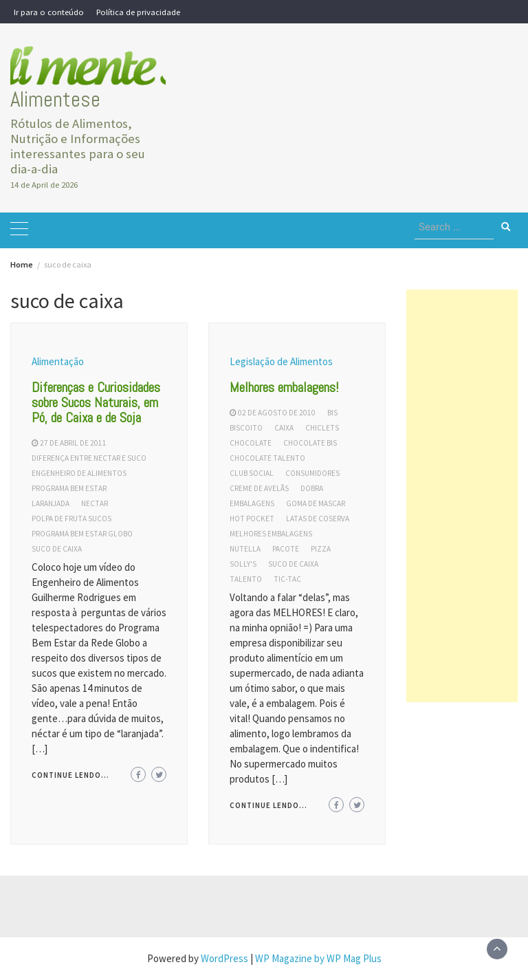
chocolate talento (267, 458)
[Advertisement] (462, 496)
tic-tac (287, 579)
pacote (286, 549)
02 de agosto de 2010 (277, 413)
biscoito (246, 428)
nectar (95, 503)
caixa (284, 428)
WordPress (224, 958)
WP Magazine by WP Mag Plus (318, 958)
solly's (243, 564)
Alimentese (55, 99)
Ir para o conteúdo (49, 12)
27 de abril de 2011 (73, 443)
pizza (321, 549)
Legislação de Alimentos (281, 361)
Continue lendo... (70, 775)
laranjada (51, 503)
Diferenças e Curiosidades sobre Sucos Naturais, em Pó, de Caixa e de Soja (96, 402)
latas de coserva (318, 519)
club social (252, 473)
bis (332, 413)
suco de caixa (57, 549)
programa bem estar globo (82, 534)
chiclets (322, 428)
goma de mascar (316, 503)
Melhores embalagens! (284, 387)
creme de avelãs (259, 488)
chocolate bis (310, 443)
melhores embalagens (271, 534)
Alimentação (58, 361)
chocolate (251, 443)
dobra (312, 488)
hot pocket (252, 519)
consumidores (312, 473)
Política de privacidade (138, 12)
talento (246, 579)
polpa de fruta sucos (71, 519)
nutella (245, 549)
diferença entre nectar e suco (89, 458)
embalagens (252, 503)
